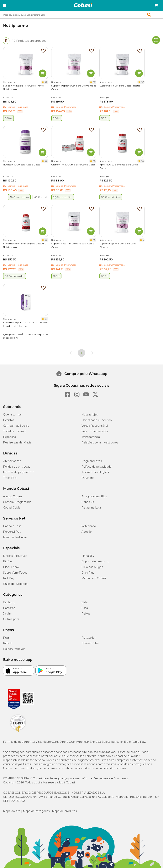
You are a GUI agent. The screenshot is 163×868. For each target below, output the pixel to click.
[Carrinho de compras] (156, 5)
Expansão (10, 437)
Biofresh (9, 561)
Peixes (86, 614)
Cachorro (9, 602)
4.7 (142, 82)
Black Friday (11, 567)
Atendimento (12, 461)
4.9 (94, 82)
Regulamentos (92, 461)
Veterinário (89, 526)
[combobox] (81, 15)
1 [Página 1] (81, 353)
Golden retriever (14, 649)
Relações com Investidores (100, 442)
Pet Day (9, 578)
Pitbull (7, 643)
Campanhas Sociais (16, 426)
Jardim (8, 614)
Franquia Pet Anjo (15, 537)
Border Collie (90, 643)
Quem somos (12, 415)
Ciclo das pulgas (92, 567)
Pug (6, 638)
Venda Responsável (95, 426)
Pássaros (9, 608)
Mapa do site (12, 811)
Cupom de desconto (95, 561)
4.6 (46, 82)
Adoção (87, 532)
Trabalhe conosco (15, 431)
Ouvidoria (88, 478)
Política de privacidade (97, 467)
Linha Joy (88, 556)
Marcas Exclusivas (15, 556)
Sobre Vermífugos (15, 573)
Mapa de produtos (64, 811)
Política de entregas (17, 467)
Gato (85, 602)
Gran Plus (88, 573)
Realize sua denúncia (17, 442)
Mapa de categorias (36, 811)
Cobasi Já (88, 502)
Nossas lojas (90, 415)
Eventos (9, 420)
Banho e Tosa (12, 526)
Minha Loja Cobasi (94, 578)
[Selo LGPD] (18, 732)
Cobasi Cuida (12, 508)
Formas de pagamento (19, 472)
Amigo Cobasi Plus (94, 496)
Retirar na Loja (91, 508)
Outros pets (11, 619)
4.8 (46, 161)
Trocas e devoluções (95, 472)
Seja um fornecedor (95, 431)
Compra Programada (17, 502)
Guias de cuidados (15, 584)
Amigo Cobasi (12, 496)
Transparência (91, 437)
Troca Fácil (10, 478)
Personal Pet (12, 532)
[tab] (6, 41)
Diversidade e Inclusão (97, 420)
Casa (85, 608)
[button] (5, 5)
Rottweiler (89, 638)
